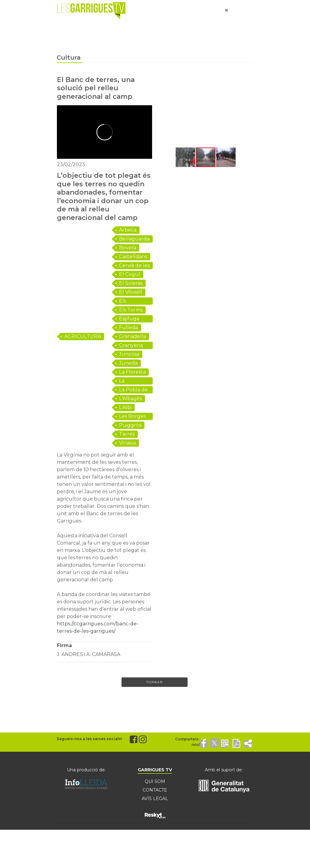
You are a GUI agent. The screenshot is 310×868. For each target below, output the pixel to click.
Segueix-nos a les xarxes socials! (89, 739)
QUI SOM (155, 781)
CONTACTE (155, 790)
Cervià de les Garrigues (134, 266)
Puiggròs (130, 425)
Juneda (128, 363)
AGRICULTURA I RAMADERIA (83, 337)
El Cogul (130, 274)
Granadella (133, 336)
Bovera (128, 248)
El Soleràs (131, 283)
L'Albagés (131, 399)
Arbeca (128, 230)
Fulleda (129, 328)
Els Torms (131, 310)
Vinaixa (127, 443)
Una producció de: (86, 770)
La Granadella (133, 381)
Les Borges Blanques (132, 417)
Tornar (155, 682)
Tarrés (127, 434)
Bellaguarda (134, 239)
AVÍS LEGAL (155, 799)
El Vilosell (131, 292)
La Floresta (132, 372)
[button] (163, 111)
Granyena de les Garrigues (131, 346)
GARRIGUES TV (155, 770)
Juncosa (129, 354)
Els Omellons (131, 301)
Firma (64, 645)
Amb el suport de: (224, 770)
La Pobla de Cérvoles (133, 390)
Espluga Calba (129, 319)
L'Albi (125, 407)
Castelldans (133, 257)
